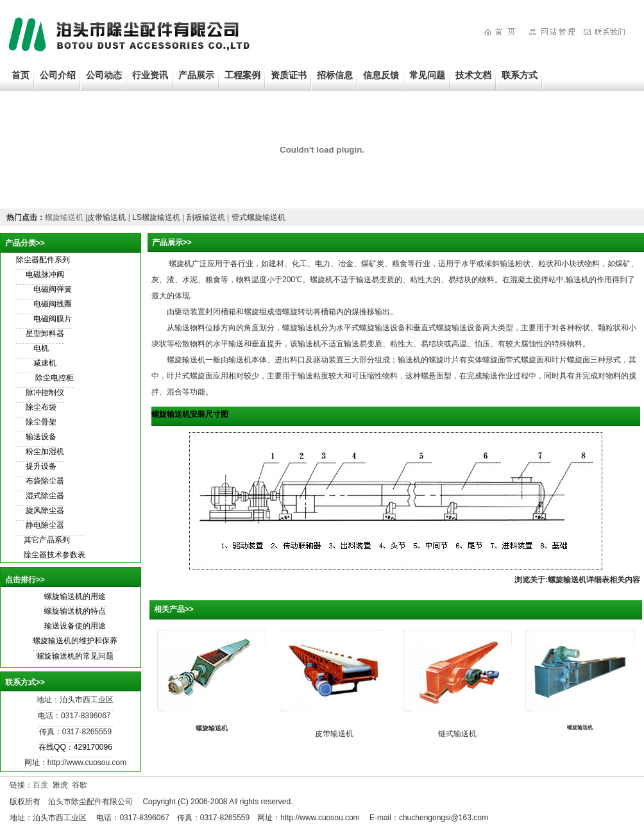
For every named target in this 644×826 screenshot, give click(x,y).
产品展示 (196, 75)
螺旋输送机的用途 (75, 596)
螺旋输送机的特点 (75, 611)
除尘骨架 (41, 422)
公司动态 (104, 75)
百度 (40, 785)
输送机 (409, 360)
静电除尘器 (45, 525)
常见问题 (427, 75)
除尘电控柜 (55, 378)
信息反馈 (381, 75)
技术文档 (473, 75)
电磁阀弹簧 (53, 289)
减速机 (45, 363)
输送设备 (41, 437)
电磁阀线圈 (53, 304)
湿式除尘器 (45, 496)
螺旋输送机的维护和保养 (75, 641)
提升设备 (41, 466)
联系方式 (520, 75)
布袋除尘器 (45, 481)
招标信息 (335, 75)
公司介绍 (58, 75)
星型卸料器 (45, 333)
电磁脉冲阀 (45, 274)
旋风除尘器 (45, 510)
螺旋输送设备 (382, 328)
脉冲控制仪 (45, 392)
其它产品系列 (43, 540)
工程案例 (242, 75)
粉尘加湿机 (45, 451)
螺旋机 (180, 264)
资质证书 (289, 75)
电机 (41, 348)
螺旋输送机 (64, 217)
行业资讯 (150, 75)
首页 (21, 75)
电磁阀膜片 (53, 319)
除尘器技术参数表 (51, 555)
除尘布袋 (41, 407)
